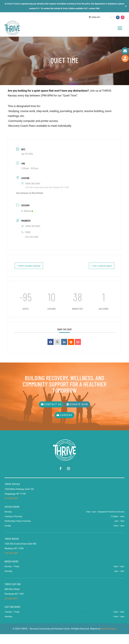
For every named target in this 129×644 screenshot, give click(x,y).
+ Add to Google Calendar (32, 278)
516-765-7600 (32, 249)
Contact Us (52, 414)
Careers (66, 425)
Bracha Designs (108, 639)
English (95, 17)
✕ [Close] (126, 6)
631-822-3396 (11, 508)
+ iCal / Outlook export (99, 278)
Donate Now (80, 414)
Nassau (27, 223)
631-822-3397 (11, 608)
